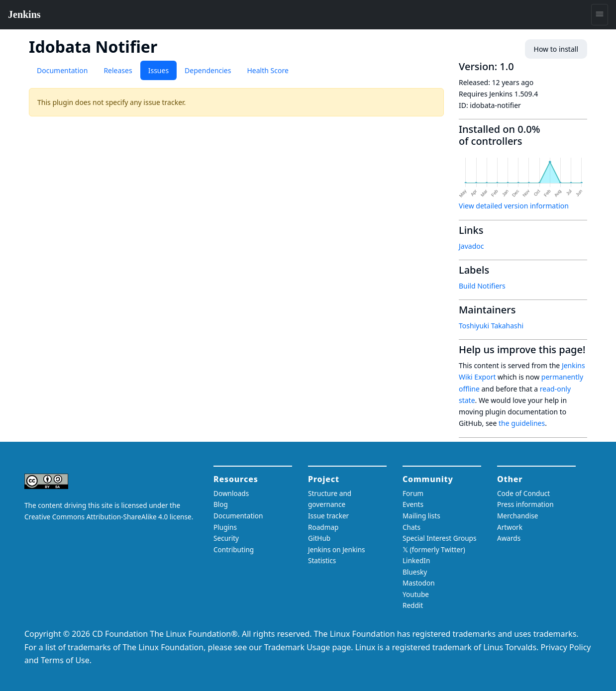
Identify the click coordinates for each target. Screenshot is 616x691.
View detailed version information (514, 206)
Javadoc (471, 246)
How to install (556, 49)
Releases (118, 70)
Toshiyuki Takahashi (491, 326)
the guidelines (522, 423)
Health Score (267, 70)
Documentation (62, 70)
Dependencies (208, 70)
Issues (158, 70)
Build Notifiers (482, 286)
